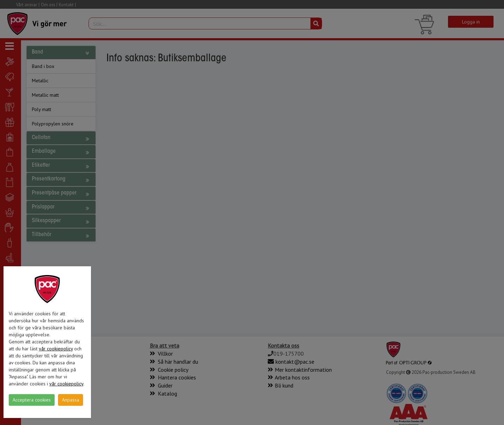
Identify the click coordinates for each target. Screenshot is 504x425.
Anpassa (71, 400)
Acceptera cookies (32, 400)
